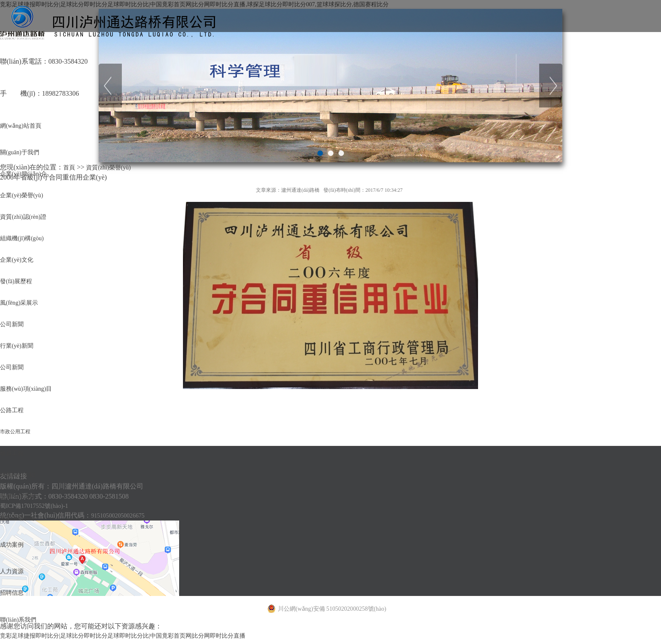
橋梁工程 (13, 606)
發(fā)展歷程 (18, 350)
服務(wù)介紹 (20, 638)
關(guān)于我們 (22, 157)
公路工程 (13, 542)
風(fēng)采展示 (22, 382)
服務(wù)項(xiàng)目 (30, 510)
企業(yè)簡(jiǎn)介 (27, 189)
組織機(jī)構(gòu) (25, 286)
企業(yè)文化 (19, 318)
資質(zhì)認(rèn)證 (26, 254)
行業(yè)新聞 (19, 446)
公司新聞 (13, 414)
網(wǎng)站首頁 (23, 125)
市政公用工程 (15, 574)
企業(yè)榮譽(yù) (24, 221)
